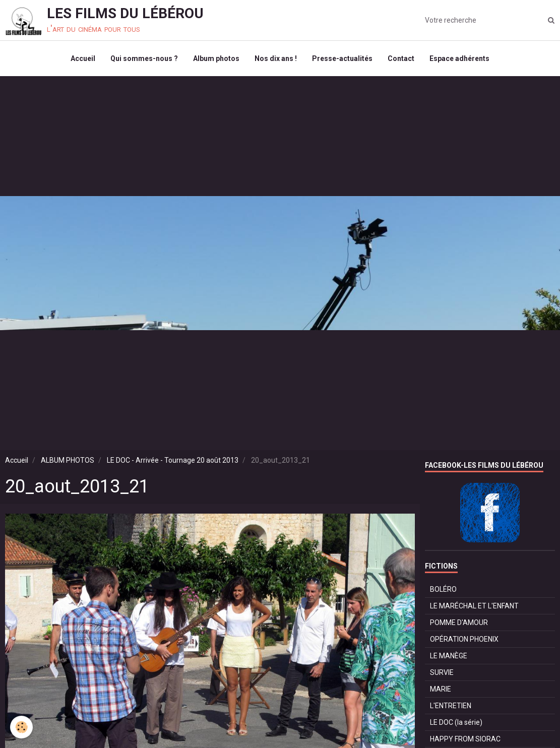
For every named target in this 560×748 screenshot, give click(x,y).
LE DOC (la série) (456, 722)
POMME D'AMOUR (459, 622)
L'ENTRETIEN (451, 706)
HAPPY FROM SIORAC (465, 739)
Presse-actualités (342, 58)
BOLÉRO (443, 589)
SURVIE (442, 672)
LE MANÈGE (449, 656)
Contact (401, 58)
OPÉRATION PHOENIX (464, 639)
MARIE (441, 689)
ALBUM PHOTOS (68, 460)
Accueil (83, 58)
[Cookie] (21, 727)
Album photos (216, 58)
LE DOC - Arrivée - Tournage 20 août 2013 (173, 460)
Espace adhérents (459, 58)
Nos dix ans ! (276, 58)
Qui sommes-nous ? (144, 58)
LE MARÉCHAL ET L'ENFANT (474, 606)
